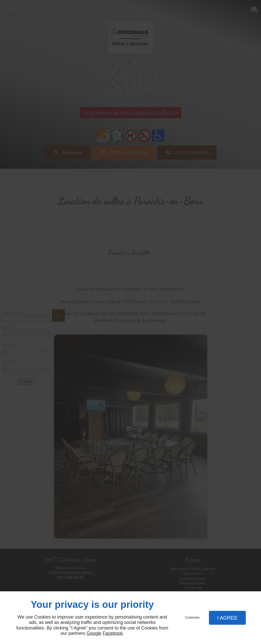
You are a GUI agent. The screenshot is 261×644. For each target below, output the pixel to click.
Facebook (113, 633)
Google (94, 633)
